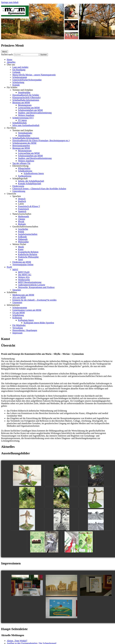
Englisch (22, 201)
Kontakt (16, 85)
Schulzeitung (18, 82)
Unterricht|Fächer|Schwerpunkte (27, 80)
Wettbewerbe (24, 280)
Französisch (23, 209)
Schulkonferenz (25, 171)
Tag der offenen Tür (21, 163)
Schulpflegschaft (20, 178)
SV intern (22, 120)
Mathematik (23, 216)
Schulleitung (18, 315)
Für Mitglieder (19, 325)
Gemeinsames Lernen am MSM (27, 310)
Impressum (17, 333)
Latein (21, 204)
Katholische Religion (28, 254)
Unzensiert (17, 302)
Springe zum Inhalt (10, 2)
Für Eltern (11, 128)
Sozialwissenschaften (28, 234)
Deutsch (22, 199)
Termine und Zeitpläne (23, 90)
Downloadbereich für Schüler (26, 95)
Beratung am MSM (21, 103)
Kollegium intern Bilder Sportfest (39, 323)
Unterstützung (19, 191)
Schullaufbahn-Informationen (26, 100)
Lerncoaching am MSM (29, 108)
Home (10, 60)
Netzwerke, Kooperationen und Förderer (36, 287)
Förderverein (18, 186)
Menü (5, 52)
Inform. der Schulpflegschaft (31, 181)
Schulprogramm (20, 77)
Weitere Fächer (19, 244)
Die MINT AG (25, 275)
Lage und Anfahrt (20, 67)
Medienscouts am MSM (23, 295)
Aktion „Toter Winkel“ (17, 641)
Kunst (21, 249)
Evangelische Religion (28, 252)
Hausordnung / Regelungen (25, 330)
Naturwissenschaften (22, 214)
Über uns (11, 65)
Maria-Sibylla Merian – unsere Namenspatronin (34, 75)
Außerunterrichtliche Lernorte (32, 285)
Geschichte (23, 229)
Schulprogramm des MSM (24, 143)
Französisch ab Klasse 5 (29, 206)
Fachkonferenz (25, 176)
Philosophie (23, 242)
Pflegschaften (24, 168)
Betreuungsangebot (21, 146)
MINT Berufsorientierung (30, 282)
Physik (21, 221)
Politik (21, 232)
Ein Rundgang (19, 70)
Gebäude (16, 72)
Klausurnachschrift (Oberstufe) (26, 97)
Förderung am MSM (22, 262)
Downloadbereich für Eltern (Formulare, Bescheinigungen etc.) (41, 141)
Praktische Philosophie (28, 257)
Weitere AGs (24, 277)
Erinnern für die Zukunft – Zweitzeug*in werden (34, 300)
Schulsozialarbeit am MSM (30, 110)
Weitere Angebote (26, 115)
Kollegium (17, 318)
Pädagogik (23, 239)
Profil (9, 267)
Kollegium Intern (26, 320)
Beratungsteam (25, 105)
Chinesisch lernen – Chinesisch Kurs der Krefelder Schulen (39, 189)
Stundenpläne (24, 92)
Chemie (22, 219)
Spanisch (22, 211)
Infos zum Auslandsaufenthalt (26, 125)
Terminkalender (25, 133)
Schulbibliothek (20, 123)
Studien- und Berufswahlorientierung (35, 113)
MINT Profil (24, 272)
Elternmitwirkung (20, 166)
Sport (21, 259)
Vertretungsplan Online (23, 265)
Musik (21, 247)
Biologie (22, 224)
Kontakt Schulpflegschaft (30, 184)
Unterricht (11, 194)
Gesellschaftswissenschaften (25, 227)
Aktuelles (11, 62)
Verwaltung (18, 328)
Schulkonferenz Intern (34, 173)
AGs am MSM (19, 297)
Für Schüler (12, 87)
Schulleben (12, 292)
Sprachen (17, 196)
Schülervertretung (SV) (23, 118)
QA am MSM (19, 313)
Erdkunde (22, 237)
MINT (15, 270)
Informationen (13, 305)
